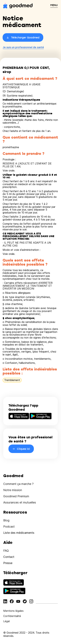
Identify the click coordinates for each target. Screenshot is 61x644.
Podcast (9, 527)
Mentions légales (13, 611)
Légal (6, 621)
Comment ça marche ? (18, 484)
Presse (8, 563)
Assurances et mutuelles (20, 502)
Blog (6, 520)
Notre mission (13, 490)
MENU (54, 5)
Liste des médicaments (19, 533)
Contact (9, 557)
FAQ (6, 551)
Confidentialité (12, 616)
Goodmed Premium (16, 496)
